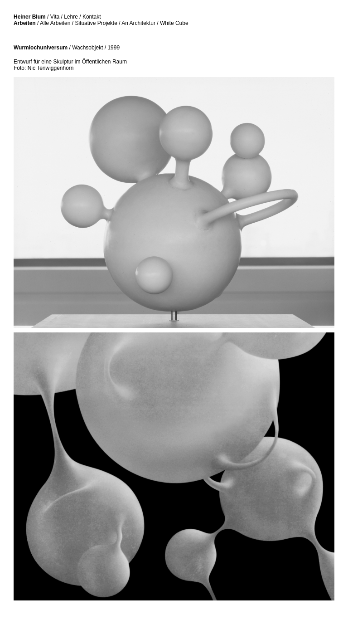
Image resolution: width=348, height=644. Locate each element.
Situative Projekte (96, 23)
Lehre (71, 17)
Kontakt (92, 17)
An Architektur (138, 23)
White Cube (174, 23)
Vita (55, 17)
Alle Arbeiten (55, 23)
